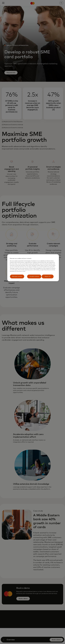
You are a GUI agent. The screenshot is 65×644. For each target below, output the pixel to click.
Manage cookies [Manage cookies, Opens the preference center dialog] (17, 276)
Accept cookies (34, 276)
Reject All (48, 276)
